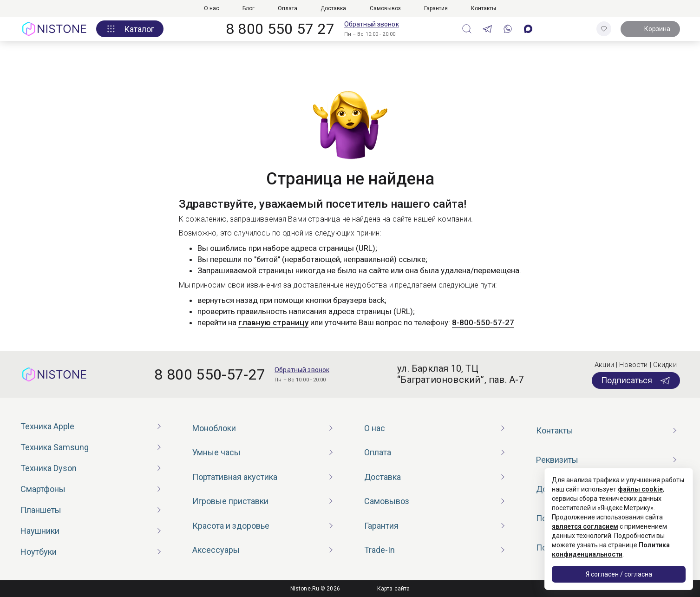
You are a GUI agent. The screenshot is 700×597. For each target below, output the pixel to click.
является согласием (585, 526)
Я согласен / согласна (619, 574)
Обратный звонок (372, 24)
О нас (212, 8)
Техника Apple (47, 426)
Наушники (40, 531)
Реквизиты (557, 460)
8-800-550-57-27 (483, 322)
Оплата (288, 8)
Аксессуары (216, 550)
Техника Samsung (55, 447)
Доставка (333, 8)
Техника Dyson (49, 468)
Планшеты (41, 510)
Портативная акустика (235, 477)
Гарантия (436, 8)
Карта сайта (393, 589)
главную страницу (273, 322)
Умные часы (216, 452)
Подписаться (636, 381)
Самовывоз (385, 8)
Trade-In (379, 550)
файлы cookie (640, 489)
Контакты (484, 8)
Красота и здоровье (231, 526)
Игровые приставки (230, 501)
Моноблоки (214, 428)
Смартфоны (43, 489)
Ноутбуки (39, 552)
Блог (249, 8)
